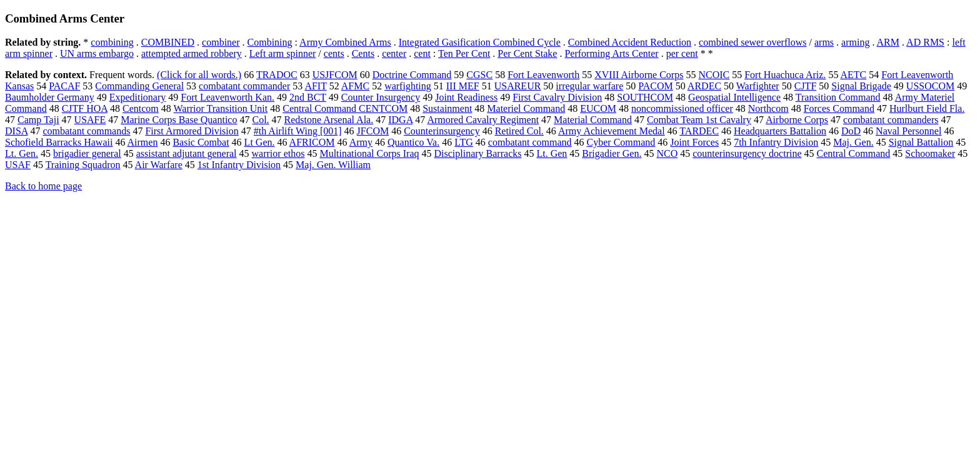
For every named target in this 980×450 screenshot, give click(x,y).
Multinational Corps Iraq (369, 153)
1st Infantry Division (239, 165)
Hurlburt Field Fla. (927, 108)
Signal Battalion (921, 142)
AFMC (355, 86)
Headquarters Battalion (780, 131)
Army (361, 142)
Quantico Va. (413, 142)
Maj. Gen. (853, 142)
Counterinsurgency (442, 131)
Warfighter (758, 86)
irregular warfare (589, 86)
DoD (851, 131)
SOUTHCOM (645, 97)
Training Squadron (83, 165)
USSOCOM (930, 86)
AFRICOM (312, 142)
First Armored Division (192, 131)
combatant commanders (891, 120)
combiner (221, 42)
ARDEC (704, 86)
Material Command (593, 120)
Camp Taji (38, 120)
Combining (270, 42)
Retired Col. (519, 131)
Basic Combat (201, 142)
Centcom (141, 108)
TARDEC (699, 131)
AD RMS (925, 42)
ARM (888, 42)
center (394, 53)
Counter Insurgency (381, 97)
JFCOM (373, 131)
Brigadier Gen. (612, 153)
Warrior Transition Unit (221, 108)
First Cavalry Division (557, 97)
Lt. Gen (552, 153)
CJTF (806, 86)
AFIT (315, 86)
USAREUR (518, 86)
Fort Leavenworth (543, 75)
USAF (18, 165)
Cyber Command (621, 142)
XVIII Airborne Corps (639, 75)
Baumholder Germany (50, 97)
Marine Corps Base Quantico (179, 120)
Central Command (854, 153)
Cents (363, 53)
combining (112, 42)
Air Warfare (159, 165)
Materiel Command (526, 108)
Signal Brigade (861, 86)
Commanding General (139, 86)
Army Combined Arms (345, 42)
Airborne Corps (797, 120)
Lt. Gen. (22, 153)
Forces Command (839, 108)
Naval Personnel (908, 131)
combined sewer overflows (752, 42)
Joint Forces (694, 142)
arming (855, 42)
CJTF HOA (85, 108)
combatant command (530, 142)
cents (334, 53)
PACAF (64, 86)
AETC (854, 75)
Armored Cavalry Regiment (483, 120)
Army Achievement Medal (612, 131)
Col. (260, 120)
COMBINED (168, 42)
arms (824, 42)
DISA (16, 131)
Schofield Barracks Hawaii (59, 142)
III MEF (463, 86)
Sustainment (447, 108)
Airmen (143, 142)
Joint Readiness (466, 97)
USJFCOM (335, 75)
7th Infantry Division (776, 142)
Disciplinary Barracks (478, 153)
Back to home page (43, 186)
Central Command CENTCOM (345, 108)
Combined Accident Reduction (630, 42)
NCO (667, 153)
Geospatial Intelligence (734, 97)
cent (422, 53)
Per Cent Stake (527, 53)
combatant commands (86, 131)
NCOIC (714, 75)
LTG (464, 142)
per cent (682, 53)
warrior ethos (278, 153)
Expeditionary (138, 97)
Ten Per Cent (464, 53)
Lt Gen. (260, 142)
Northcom (768, 108)
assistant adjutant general (187, 153)
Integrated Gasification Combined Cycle (480, 42)
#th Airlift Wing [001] (298, 131)
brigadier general (87, 153)
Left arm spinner (283, 53)
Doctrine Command (412, 75)
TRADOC (277, 75)
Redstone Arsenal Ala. (329, 120)
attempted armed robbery (192, 53)
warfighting (408, 86)
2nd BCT (308, 97)
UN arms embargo (97, 53)
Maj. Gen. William (333, 165)
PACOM (655, 86)
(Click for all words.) (199, 75)
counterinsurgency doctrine (747, 153)
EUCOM (598, 108)
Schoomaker (930, 153)
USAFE (90, 120)
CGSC (479, 75)
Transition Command (838, 97)
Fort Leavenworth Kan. (227, 97)
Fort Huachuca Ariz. (785, 75)
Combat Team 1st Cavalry (699, 120)
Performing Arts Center (611, 53)
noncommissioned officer (682, 108)
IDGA (400, 120)
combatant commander (244, 86)
